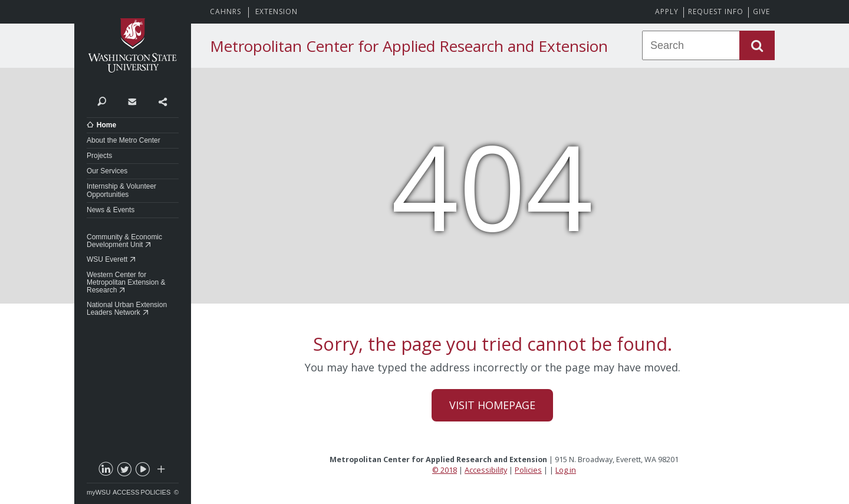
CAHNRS (226, 11)
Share (162, 101)
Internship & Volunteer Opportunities (121, 190)
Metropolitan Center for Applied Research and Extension (409, 46)
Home (106, 125)
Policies (156, 492)
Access (126, 492)
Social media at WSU (160, 472)
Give (761, 11)
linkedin (106, 472)
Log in (566, 470)
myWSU (98, 492)
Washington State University (133, 46)
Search (102, 101)
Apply (667, 11)
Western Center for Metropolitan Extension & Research (126, 282)
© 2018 (445, 470)
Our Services (107, 171)
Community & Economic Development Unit (124, 241)
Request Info (716, 11)
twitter (124, 472)
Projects (99, 156)
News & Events (111, 210)
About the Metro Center (124, 140)
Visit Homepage (492, 405)
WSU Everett (107, 259)
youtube (142, 472)
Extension (277, 11)
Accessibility (486, 470)
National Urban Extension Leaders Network (127, 309)
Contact (132, 101)
